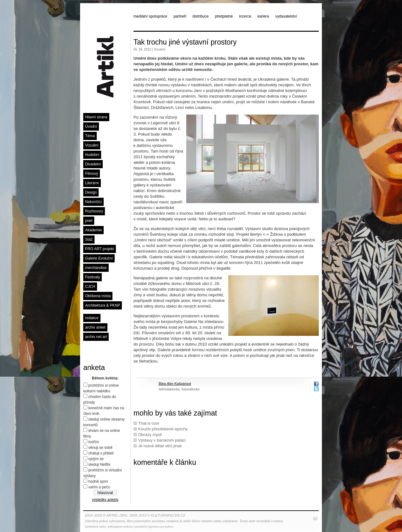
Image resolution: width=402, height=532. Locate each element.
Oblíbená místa (98, 296)
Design (91, 192)
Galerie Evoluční (99, 258)
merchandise (96, 268)
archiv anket (95, 327)
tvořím (93, 442)
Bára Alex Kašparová (175, 384)
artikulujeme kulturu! (120, 527)
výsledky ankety (105, 500)
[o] (315, 518)
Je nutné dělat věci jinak (160, 446)
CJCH (90, 287)
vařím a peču (99, 487)
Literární (92, 183)
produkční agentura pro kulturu (154, 527)
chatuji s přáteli (101, 453)
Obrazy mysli (150, 435)
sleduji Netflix (99, 465)
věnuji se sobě (100, 448)
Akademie (93, 230)
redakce (92, 318)
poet (89, 221)
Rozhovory (94, 211)
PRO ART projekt (100, 249)
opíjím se (96, 459)
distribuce (201, 16)
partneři (180, 16)
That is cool (149, 423)
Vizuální (92, 145)
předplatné (224, 16)
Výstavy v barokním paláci (162, 440)
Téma (90, 136)
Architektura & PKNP (103, 305)
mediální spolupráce (150, 16)
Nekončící (93, 202)
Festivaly (92, 277)
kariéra (263, 16)
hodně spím (98, 481)
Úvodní (91, 126)
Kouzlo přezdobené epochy (163, 429)
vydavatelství (286, 16)
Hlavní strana (96, 117)
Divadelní (93, 164)
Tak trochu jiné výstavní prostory (185, 42)
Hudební (92, 155)
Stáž (89, 239)
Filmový (92, 174)
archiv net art (96, 337)
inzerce (245, 16)
